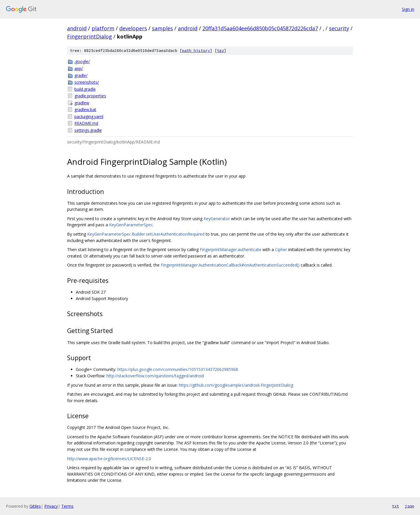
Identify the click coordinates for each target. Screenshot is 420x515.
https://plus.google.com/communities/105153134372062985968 (178, 369)
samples (162, 28)
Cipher (281, 249)
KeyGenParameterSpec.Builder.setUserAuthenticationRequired (146, 234)
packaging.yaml (89, 117)
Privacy (51, 506)
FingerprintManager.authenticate (231, 249)
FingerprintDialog (90, 36)
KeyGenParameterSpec (131, 225)
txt (395, 506)
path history (196, 51)
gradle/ (81, 75)
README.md (86, 123)
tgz (220, 51)
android (77, 28)
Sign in (408, 9)
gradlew (82, 103)
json (409, 506)
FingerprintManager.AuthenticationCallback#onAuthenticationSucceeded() (230, 265)
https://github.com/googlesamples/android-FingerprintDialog (236, 385)
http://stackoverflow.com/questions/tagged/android (155, 376)
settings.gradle (88, 130)
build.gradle (85, 89)
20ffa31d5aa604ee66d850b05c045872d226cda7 (260, 28)
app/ (79, 68)
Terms (67, 506)
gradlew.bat (85, 110)
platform (103, 28)
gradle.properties (90, 96)
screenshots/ (87, 82)
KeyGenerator (217, 219)
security (339, 28)
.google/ (82, 61)
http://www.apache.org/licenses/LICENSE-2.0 (109, 459)
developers (133, 28)
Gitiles (35, 506)
